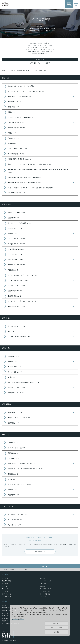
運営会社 (5, 605)
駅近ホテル (5, 589)
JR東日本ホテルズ (7, 618)
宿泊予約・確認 (6, 581)
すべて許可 (56, 623)
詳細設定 (56, 632)
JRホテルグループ (7, 616)
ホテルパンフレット (46, 581)
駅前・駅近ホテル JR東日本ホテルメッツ (10, 570)
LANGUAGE (43, 583)
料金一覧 (5, 586)
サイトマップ (44, 596)
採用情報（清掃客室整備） (10, 610)
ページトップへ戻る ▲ (40, 566)
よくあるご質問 (24, 570)
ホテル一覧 (5, 578)
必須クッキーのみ (56, 628)
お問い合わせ (44, 578)
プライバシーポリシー (46, 589)
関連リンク (5, 621)
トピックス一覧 (6, 594)
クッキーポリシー (45, 591)
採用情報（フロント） (8, 608)
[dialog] (40, 620)
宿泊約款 (42, 586)
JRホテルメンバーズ (8, 613)
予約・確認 (69, 4)
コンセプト (5, 591)
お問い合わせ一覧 (40, 552)
